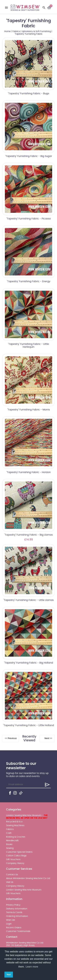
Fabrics (16, 31)
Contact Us (12, 875)
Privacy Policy (13, 905)
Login (9, 924)
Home (7, 31)
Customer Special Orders (19, 852)
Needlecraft (12, 841)
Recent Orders (14, 928)
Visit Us (10, 882)
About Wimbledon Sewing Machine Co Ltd (28, 878)
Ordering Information (17, 916)
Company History (15, 863)
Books (9, 844)
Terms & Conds (14, 912)
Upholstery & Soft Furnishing (36, 31)
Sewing (10, 848)
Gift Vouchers (13, 860)
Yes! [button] (9, 975)
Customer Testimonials (18, 931)
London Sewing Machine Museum (24, 890)
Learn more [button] (32, 967)
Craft (9, 833)
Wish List (10, 920)
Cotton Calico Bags (16, 856)
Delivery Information (17, 909)
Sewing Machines (15, 826)
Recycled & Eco (14, 822)
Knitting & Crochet (16, 837)
